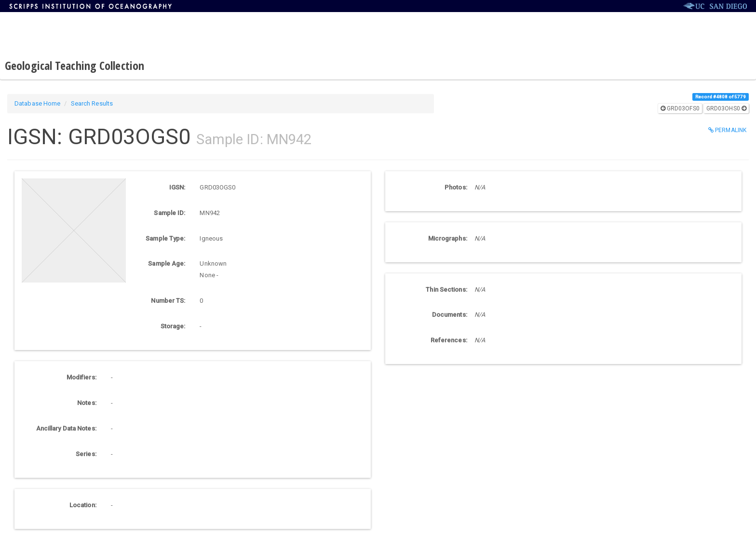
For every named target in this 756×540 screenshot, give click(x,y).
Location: (83, 505)
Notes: (87, 403)
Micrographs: (448, 238)
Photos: (456, 187)
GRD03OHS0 (726, 108)
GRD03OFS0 (680, 108)
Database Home (37, 103)
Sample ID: (169, 213)
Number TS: (168, 301)
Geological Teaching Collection (74, 65)
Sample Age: (167, 263)
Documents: (450, 315)
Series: (86, 454)
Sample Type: (165, 238)
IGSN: (177, 187)
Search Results (92, 103)
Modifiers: (81, 377)
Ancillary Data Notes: (66, 428)
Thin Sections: (446, 290)
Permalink (727, 130)
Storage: (173, 326)
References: (449, 340)
